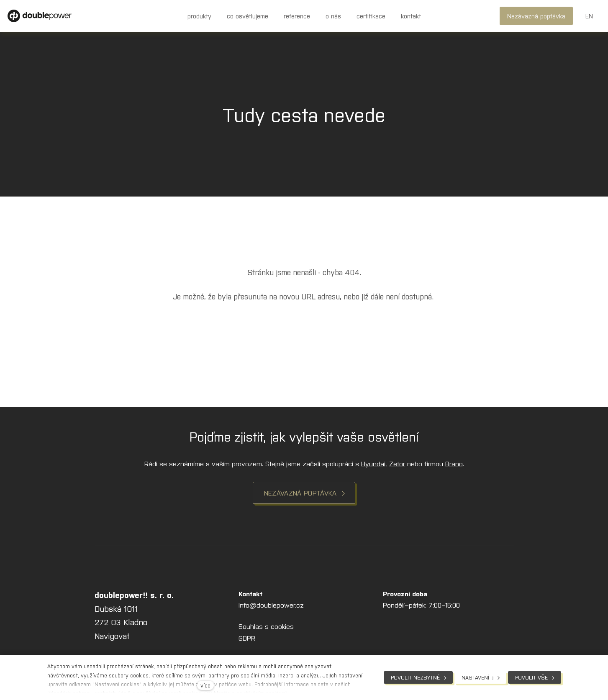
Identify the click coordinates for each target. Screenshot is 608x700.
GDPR (247, 640)
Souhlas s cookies (266, 628)
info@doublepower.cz (271, 607)
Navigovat (112, 638)
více (205, 685)
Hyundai (373, 465)
